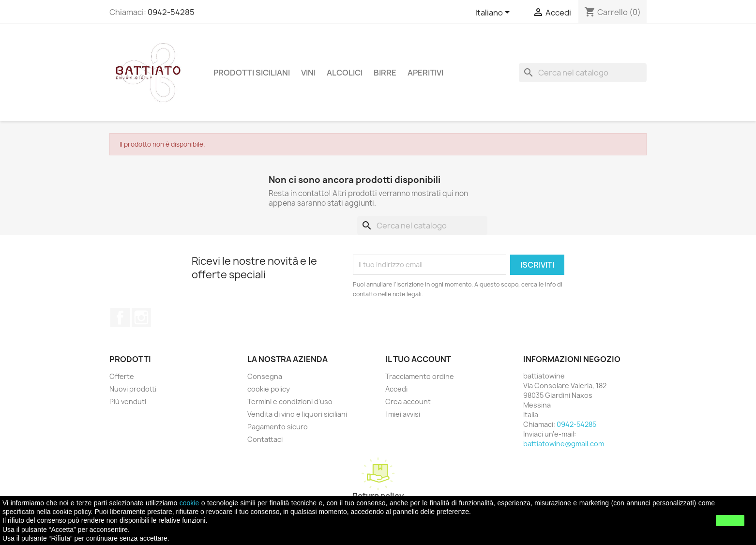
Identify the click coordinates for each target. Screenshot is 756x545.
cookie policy (269, 389)
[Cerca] (583, 73)
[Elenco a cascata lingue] (494, 13)
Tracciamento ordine (420, 376)
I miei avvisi (403, 414)
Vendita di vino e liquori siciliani (297, 414)
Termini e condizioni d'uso (290, 401)
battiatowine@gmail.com (564, 444)
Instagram (141, 318)
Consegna (265, 376)
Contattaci (265, 439)
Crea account (408, 401)
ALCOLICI (345, 73)
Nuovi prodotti (133, 389)
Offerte (122, 376)
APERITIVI (425, 73)
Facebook (120, 318)
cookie (189, 503)
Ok (730, 520)
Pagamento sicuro (278, 427)
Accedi (396, 389)
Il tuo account (418, 359)
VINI (308, 73)
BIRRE (385, 73)
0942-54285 (171, 12)
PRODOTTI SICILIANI (252, 73)
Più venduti (128, 401)
